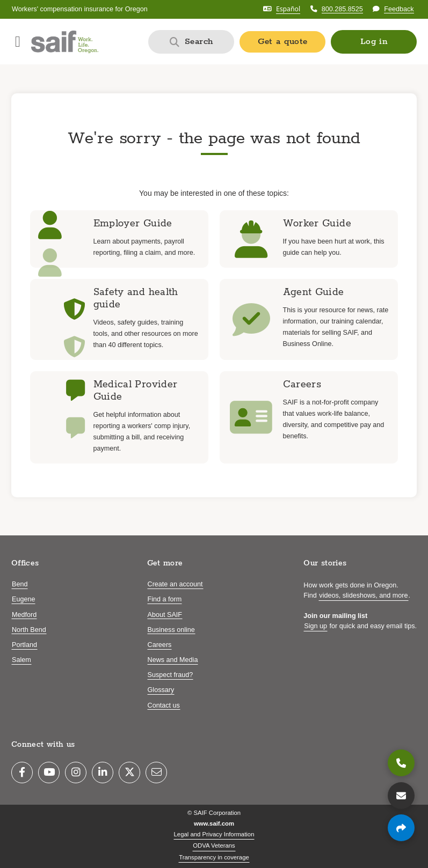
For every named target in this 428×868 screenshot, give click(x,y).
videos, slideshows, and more (363, 595)
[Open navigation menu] (18, 42)
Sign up (315, 626)
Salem (21, 660)
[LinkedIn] (103, 773)
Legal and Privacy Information (214, 834)
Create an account (175, 584)
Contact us (164, 705)
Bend (20, 584)
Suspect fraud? (171, 675)
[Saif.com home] (65, 42)
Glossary (161, 690)
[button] (374, 42)
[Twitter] (129, 773)
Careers (160, 645)
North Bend (29, 630)
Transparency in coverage (214, 857)
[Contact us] (401, 796)
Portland (24, 645)
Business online (171, 630)
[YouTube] (49, 773)
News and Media (173, 660)
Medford (24, 615)
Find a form (165, 599)
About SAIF (165, 615)
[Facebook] (22, 773)
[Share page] (401, 828)
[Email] (156, 773)
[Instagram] (76, 773)
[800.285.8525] (401, 763)
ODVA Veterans (214, 845)
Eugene (23, 599)
